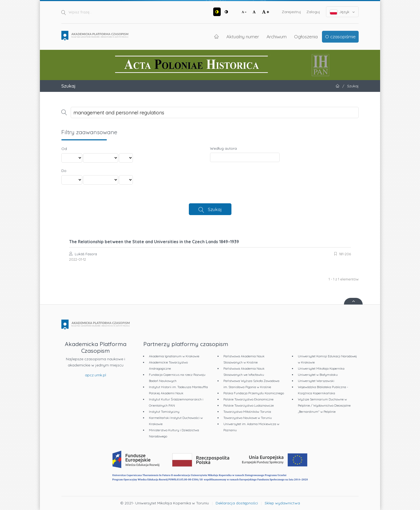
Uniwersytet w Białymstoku (318, 375)
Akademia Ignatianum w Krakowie (174, 356)
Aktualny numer (243, 36)
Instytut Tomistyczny (164, 412)
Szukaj (215, 209)
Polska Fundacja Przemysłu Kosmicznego (254, 393)
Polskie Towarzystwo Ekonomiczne (248, 399)
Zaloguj (313, 12)
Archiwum (277, 36)
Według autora (223, 148)
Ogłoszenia (306, 36)
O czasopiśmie (340, 36)
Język (342, 12)
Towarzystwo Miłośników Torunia (247, 412)
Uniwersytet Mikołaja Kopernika (321, 368)
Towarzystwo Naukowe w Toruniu (248, 418)
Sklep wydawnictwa (282, 503)
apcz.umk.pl (95, 375)
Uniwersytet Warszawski (316, 381)
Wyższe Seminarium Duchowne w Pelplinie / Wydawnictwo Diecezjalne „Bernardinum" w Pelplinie (324, 405)
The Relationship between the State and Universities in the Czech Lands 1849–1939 (154, 242)
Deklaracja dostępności (237, 503)
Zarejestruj (291, 12)
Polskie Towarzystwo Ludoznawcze (249, 405)
